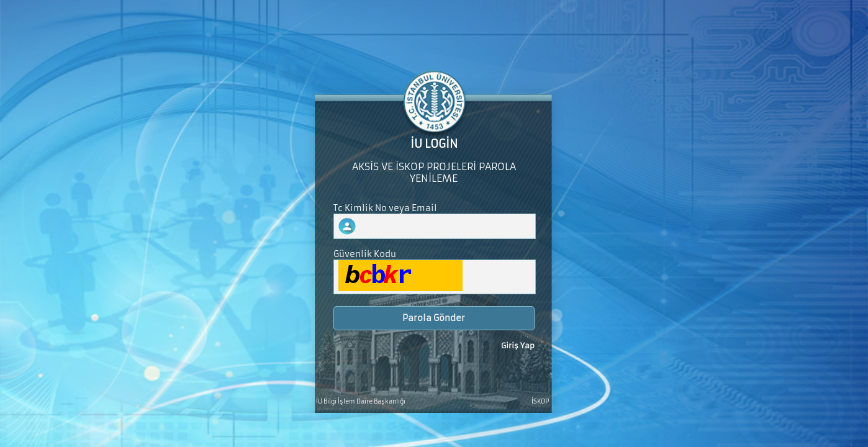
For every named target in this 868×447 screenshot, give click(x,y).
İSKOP (540, 402)
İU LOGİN (434, 144)
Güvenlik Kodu (365, 254)
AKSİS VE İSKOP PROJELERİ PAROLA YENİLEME (434, 173)
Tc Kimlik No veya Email (385, 208)
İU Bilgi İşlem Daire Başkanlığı (361, 402)
